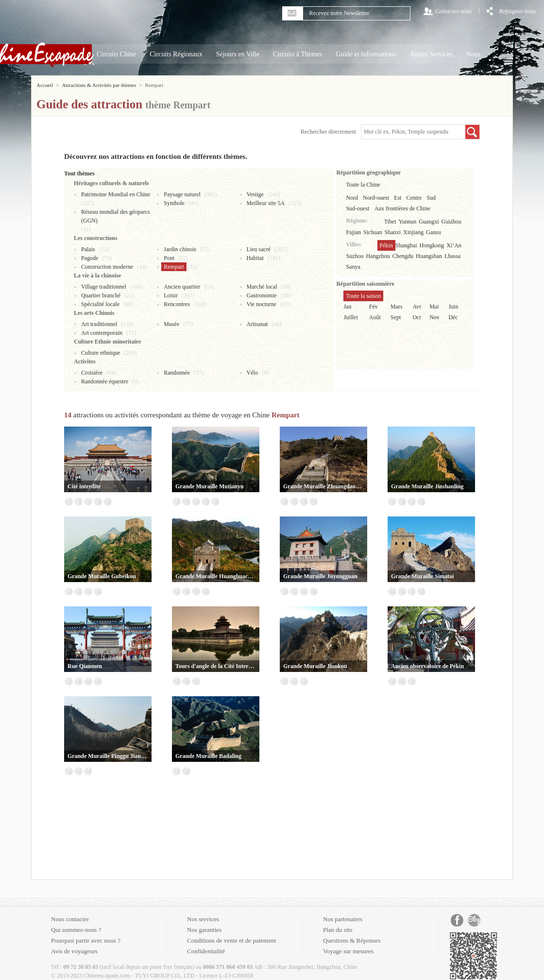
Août (375, 317)
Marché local (262, 287)
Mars (397, 307)
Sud (431, 198)
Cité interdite (84, 486)
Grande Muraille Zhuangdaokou (323, 486)
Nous (473, 54)
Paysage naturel (182, 194)
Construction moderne (107, 267)
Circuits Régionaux (176, 54)
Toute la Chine (363, 185)
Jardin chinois (180, 249)
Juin (453, 307)
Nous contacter (70, 919)
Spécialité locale (100, 304)
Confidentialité (206, 951)
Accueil (45, 85)
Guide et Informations (366, 54)
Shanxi (393, 232)
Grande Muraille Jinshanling (427, 486)
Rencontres (177, 304)
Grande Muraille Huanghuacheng (216, 576)
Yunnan (408, 222)
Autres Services (431, 54)
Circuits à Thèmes (298, 54)
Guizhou (451, 222)
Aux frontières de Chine (402, 208)
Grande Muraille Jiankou (315, 666)
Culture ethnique (101, 353)
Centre (414, 198)
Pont (169, 258)
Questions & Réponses (352, 940)
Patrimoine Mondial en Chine (116, 194)
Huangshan (429, 256)
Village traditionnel (104, 287)
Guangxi (429, 222)
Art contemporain (102, 333)
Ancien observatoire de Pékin (427, 666)
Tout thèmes (79, 173)
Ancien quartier (182, 287)
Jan (347, 307)
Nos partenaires (343, 919)
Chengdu (403, 256)
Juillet (350, 317)
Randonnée (177, 373)
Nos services (203, 919)
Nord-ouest (376, 198)
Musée (171, 324)
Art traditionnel (99, 324)
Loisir (171, 295)
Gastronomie (262, 295)
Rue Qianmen (85, 666)
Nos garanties (204, 930)
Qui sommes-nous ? (76, 930)
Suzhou (355, 256)
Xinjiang (413, 232)
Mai (434, 307)
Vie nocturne (262, 304)
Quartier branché (101, 295)
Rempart (174, 267)
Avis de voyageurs (74, 951)
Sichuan (373, 232)
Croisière (92, 373)
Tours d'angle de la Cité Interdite (216, 666)
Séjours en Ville (238, 54)
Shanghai (406, 245)
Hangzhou (378, 256)
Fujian (353, 232)
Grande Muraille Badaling (208, 756)
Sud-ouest (357, 208)
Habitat (255, 258)
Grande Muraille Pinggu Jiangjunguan (108, 756)
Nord (352, 198)
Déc (453, 317)
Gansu (433, 232)
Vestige (255, 194)
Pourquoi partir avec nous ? (86, 940)
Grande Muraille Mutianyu (210, 486)
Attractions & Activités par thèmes (99, 85)
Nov (434, 317)
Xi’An (454, 245)
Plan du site (338, 930)
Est (398, 198)
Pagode (90, 258)
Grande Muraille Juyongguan (320, 576)
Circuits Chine (116, 54)
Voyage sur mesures (348, 951)
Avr (417, 307)
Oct (416, 317)
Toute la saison (363, 296)
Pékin (386, 245)
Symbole (174, 203)
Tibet (390, 222)
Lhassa (452, 256)
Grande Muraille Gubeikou (102, 576)
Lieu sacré (259, 249)
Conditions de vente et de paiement (231, 940)
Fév (374, 307)
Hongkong (432, 245)
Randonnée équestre (105, 381)
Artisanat (257, 324)
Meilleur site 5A (266, 203)
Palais (88, 249)
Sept (396, 317)
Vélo (252, 373)
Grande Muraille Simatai (422, 576)
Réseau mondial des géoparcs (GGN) (116, 216)
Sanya (353, 267)
